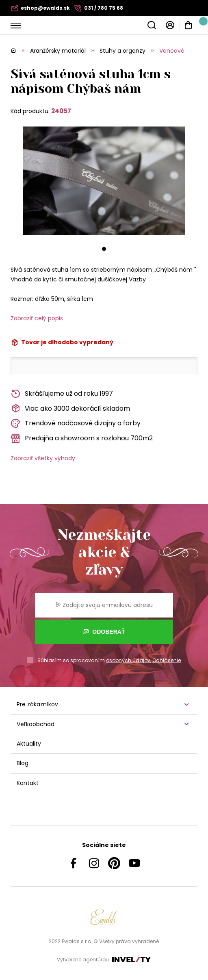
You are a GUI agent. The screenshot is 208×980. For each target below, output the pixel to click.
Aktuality (29, 744)
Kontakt (28, 783)
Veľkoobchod (36, 724)
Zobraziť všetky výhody (43, 458)
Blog (23, 763)
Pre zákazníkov (37, 704)
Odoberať (104, 632)
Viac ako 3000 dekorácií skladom (70, 409)
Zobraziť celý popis (37, 318)
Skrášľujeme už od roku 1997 (62, 394)
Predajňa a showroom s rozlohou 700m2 (82, 439)
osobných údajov (128, 660)
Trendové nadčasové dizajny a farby (76, 424)
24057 (61, 111)
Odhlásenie (167, 660)
